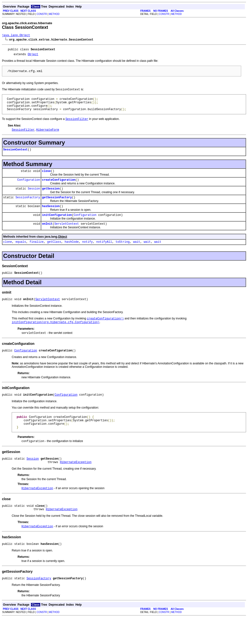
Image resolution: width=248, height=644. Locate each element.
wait (137, 255)
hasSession (51, 217)
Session (34, 198)
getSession (51, 198)
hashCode (72, 255)
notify (87, 255)
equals (21, 255)
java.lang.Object (16, 36)
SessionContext (15, 157)
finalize (37, 255)
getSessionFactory (57, 207)
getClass (54, 255)
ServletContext (67, 236)
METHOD (54, 14)
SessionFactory (28, 207)
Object (33, 56)
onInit (47, 236)
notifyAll (104, 255)
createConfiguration (59, 188)
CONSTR (42, 14)
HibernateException (76, 484)
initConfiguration (57, 227)
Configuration (29, 188)
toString (123, 255)
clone (8, 255)
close (46, 179)
